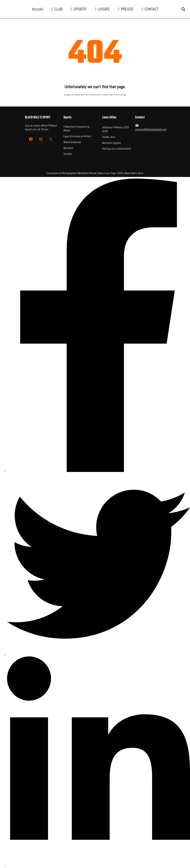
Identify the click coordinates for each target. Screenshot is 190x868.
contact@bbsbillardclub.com (151, 129)
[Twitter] (99, 564)
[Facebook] (99, 326)
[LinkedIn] (99, 761)
